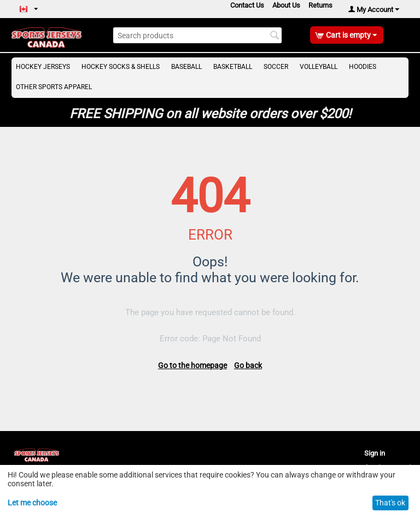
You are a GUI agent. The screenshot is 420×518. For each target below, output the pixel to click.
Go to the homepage (192, 365)
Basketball (233, 67)
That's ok (390, 503)
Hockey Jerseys (43, 67)
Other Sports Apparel (54, 87)
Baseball (186, 67)
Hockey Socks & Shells (121, 67)
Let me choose (32, 503)
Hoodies (363, 67)
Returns (320, 5)
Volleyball (319, 67)
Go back (248, 365)
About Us (286, 5)
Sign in (375, 453)
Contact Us (247, 5)
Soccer (276, 67)
